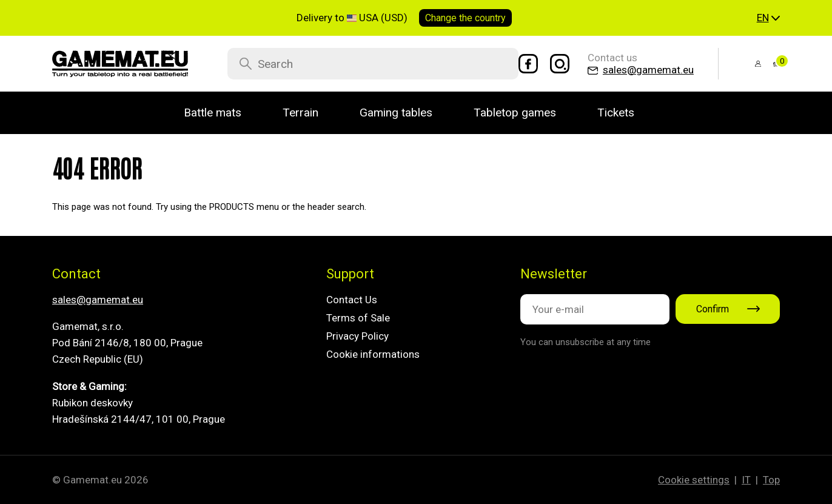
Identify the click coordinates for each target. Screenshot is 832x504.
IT (746, 480)
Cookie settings (694, 480)
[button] (768, 18)
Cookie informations (373, 354)
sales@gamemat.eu (98, 300)
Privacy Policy (357, 336)
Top (771, 480)
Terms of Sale (358, 318)
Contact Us (352, 300)
